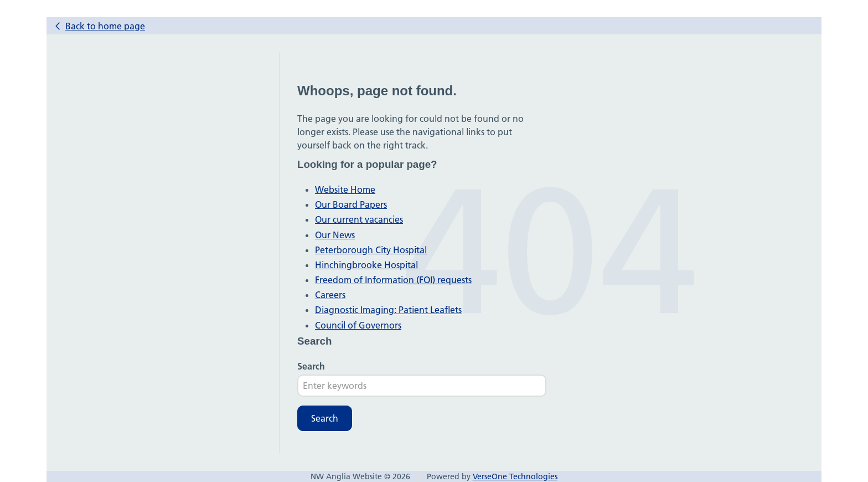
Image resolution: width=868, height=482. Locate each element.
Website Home (345, 189)
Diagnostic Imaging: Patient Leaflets (388, 310)
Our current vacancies (359, 219)
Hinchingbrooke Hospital (366, 265)
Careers (330, 295)
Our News (335, 235)
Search (311, 366)
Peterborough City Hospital (371, 250)
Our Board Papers (351, 204)
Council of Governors (358, 325)
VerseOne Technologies (515, 476)
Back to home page (105, 26)
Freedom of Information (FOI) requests (393, 280)
